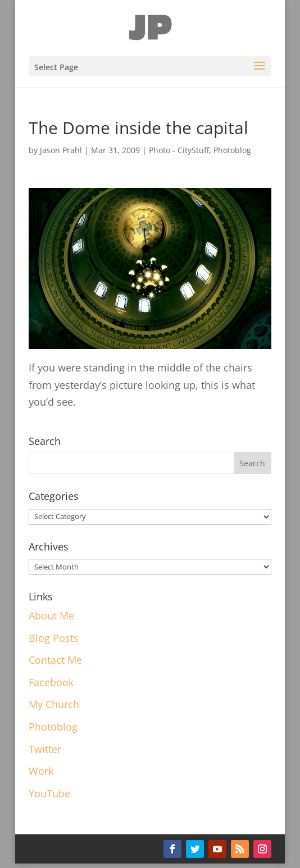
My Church (54, 704)
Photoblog (232, 150)
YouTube (49, 793)
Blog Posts (54, 638)
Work (41, 771)
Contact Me (55, 660)
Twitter (45, 749)
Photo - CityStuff (179, 150)
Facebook (51, 682)
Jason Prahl (61, 150)
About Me (51, 616)
